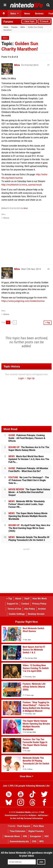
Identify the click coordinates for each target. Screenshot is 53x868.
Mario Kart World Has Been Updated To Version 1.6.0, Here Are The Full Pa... (29, 459)
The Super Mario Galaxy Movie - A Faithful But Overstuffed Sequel (29, 492)
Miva (17, 65)
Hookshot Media (23, 812)
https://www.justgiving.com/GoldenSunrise (23, 301)
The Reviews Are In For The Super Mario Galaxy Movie (29, 449)
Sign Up (31, 378)
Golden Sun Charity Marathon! (20, 46)
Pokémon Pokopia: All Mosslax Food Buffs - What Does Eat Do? (28, 470)
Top (9, 599)
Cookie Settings (17, 614)
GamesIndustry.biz (19, 841)
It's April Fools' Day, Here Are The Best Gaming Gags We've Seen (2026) (29, 528)
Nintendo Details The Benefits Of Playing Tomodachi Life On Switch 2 (29, 539)
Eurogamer (36, 836)
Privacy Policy (39, 604)
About (18, 599)
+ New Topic (29, 21)
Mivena (6, 218)
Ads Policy (30, 609)
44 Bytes (32, 815)
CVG (34, 841)
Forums (8, 22)
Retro (23, 27)
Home (6, 27)
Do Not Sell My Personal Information (26, 818)
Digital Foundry (36, 831)
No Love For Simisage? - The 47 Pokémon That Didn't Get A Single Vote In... (29, 480)
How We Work (40, 599)
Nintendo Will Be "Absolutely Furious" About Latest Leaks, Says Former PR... (27, 504)
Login (21, 378)
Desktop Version (36, 614)
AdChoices (42, 815)
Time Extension (17, 831)
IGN (25, 836)
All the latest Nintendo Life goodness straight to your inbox (27, 854)
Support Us (13, 604)
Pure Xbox (39, 826)
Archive (42, 609)
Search (44, 21)
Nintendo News (12, 836)
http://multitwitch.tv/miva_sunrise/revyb (22, 185)
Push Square (24, 826)
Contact (25, 604)
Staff (27, 599)
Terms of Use (14, 609)
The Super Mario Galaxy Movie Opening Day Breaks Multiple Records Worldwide (28, 516)
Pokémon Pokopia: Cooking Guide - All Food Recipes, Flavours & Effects (27, 438)
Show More (26, 776)
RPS (42, 841)
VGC (47, 836)
